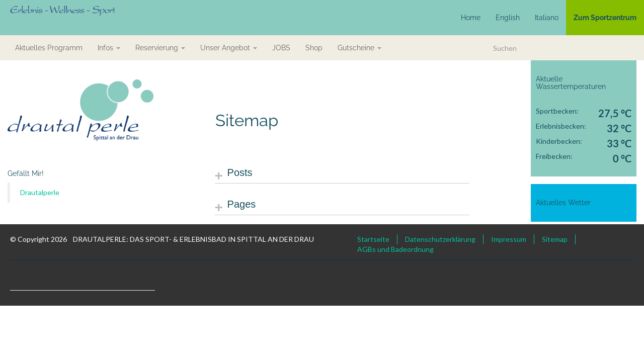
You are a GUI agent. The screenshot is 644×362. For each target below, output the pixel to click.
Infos (109, 48)
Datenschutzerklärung (440, 239)
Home (471, 18)
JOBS (281, 48)
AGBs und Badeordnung (395, 249)
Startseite (373, 239)
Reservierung (160, 48)
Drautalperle (40, 192)
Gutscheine (359, 48)
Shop (314, 48)
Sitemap (555, 239)
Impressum (509, 239)
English (508, 18)
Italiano (547, 18)
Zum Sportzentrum (605, 18)
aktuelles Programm (49, 48)
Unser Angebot (229, 48)
